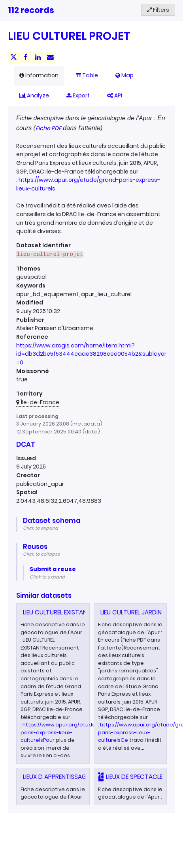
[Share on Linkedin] (38, 57)
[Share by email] (50, 57)
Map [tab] (125, 75)
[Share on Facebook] (26, 57)
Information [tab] (39, 75)
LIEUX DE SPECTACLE (134, 777)
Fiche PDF (48, 128)
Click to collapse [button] (42, 554)
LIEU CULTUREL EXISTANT (57, 612)
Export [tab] (78, 95)
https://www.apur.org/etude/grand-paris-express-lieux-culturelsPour (68, 732)
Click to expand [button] (41, 528)
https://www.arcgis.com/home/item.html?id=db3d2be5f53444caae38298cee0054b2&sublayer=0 (91, 354)
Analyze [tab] (34, 95)
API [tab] (115, 95)
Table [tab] (87, 75)
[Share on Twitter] (13, 57)
